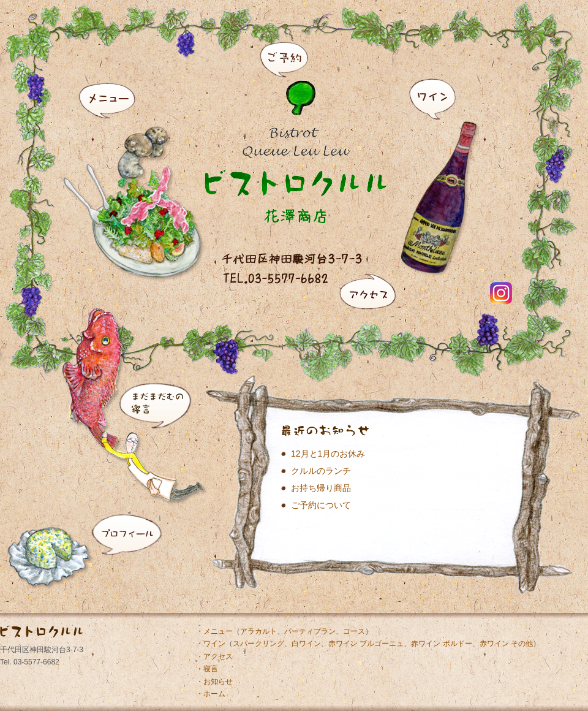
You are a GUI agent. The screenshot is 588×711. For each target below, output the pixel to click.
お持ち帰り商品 (321, 488)
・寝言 (207, 669)
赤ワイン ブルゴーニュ (366, 644)
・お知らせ (214, 682)
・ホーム (211, 694)
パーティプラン (310, 631)
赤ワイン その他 (506, 644)
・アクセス (214, 656)
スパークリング (258, 644)
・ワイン (211, 644)
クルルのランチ (321, 471)
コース (354, 631)
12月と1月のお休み (328, 454)
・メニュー (214, 631)
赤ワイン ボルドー (441, 644)
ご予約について (321, 505)
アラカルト (258, 631)
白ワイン (306, 644)
